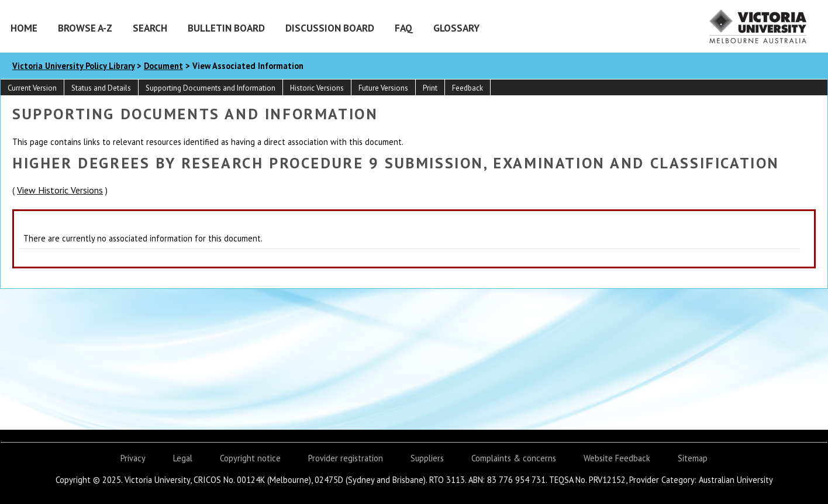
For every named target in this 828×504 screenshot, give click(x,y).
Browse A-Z (85, 28)
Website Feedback (617, 458)
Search (150, 28)
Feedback (468, 88)
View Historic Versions (60, 190)
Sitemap (693, 458)
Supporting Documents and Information (211, 88)
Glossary (456, 28)
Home (24, 28)
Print (430, 88)
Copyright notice (250, 458)
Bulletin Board (226, 28)
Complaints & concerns (514, 458)
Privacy (133, 458)
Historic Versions (317, 88)
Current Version (32, 88)
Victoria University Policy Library (73, 66)
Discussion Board (330, 28)
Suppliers (427, 458)
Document (163, 66)
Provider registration (346, 458)
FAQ (404, 28)
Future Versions (383, 88)
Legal (183, 458)
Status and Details (101, 88)
